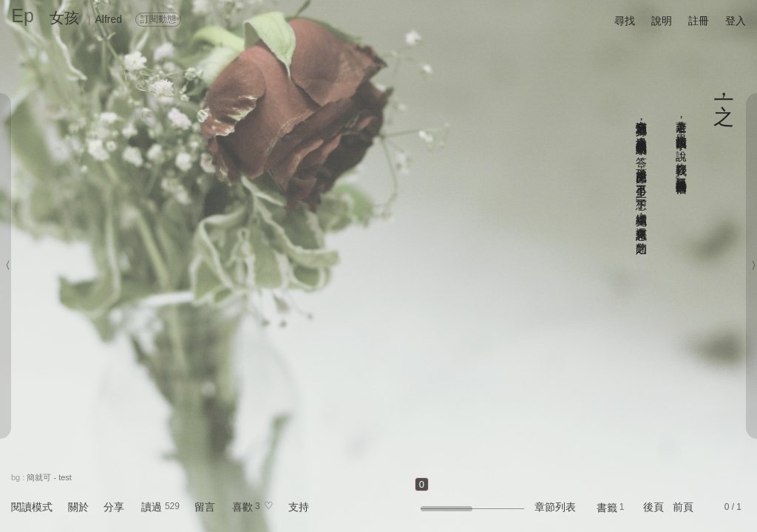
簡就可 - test (49, 477)
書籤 (607, 508)
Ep (23, 16)
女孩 (64, 18)
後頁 (654, 507)
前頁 (683, 507)
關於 (78, 507)
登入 (736, 21)
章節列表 (555, 507)
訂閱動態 (158, 19)
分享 (114, 507)
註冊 (699, 21)
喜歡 (242, 507)
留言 (205, 507)
